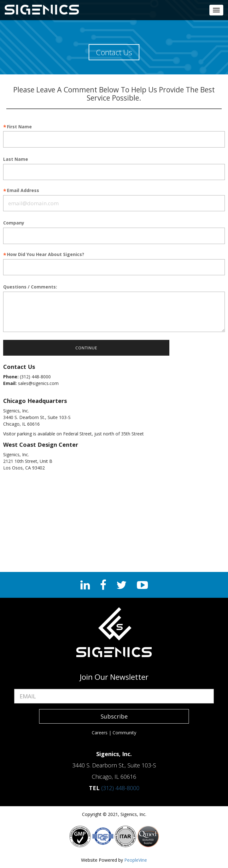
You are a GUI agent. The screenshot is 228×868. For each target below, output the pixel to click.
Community (124, 733)
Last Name (16, 159)
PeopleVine (136, 860)
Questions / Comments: (30, 287)
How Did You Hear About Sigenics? (46, 255)
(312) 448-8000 (120, 788)
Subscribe (114, 716)
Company (14, 223)
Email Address (23, 191)
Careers (100, 733)
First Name (19, 127)
